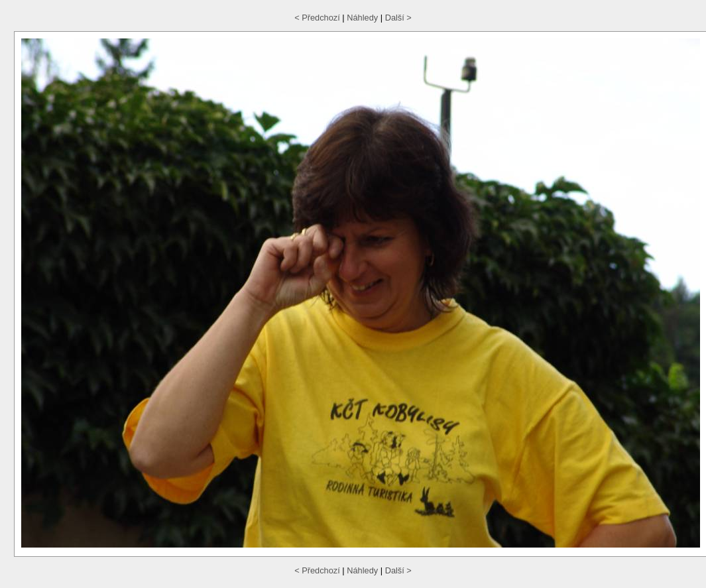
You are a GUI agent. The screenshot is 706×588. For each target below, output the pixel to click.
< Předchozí (317, 18)
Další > (398, 18)
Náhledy (362, 18)
